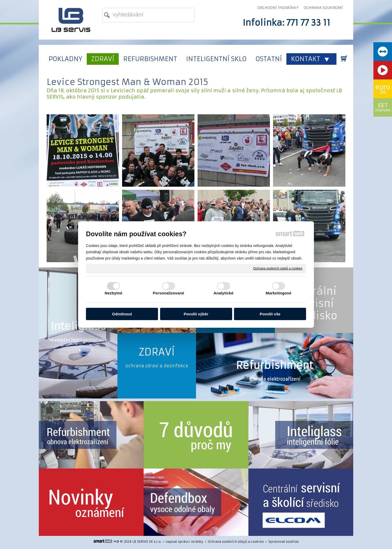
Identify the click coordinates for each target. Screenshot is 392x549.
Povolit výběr (196, 314)
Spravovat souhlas (284, 542)
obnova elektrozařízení (275, 379)
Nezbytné (113, 293)
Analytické (224, 293)
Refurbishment (275, 365)
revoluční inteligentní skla (78, 340)
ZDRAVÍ (157, 352)
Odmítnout (122, 314)
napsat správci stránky (184, 542)
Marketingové (279, 293)
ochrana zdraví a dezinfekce (157, 366)
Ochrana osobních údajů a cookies (278, 268)
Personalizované (168, 293)
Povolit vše (270, 314)
